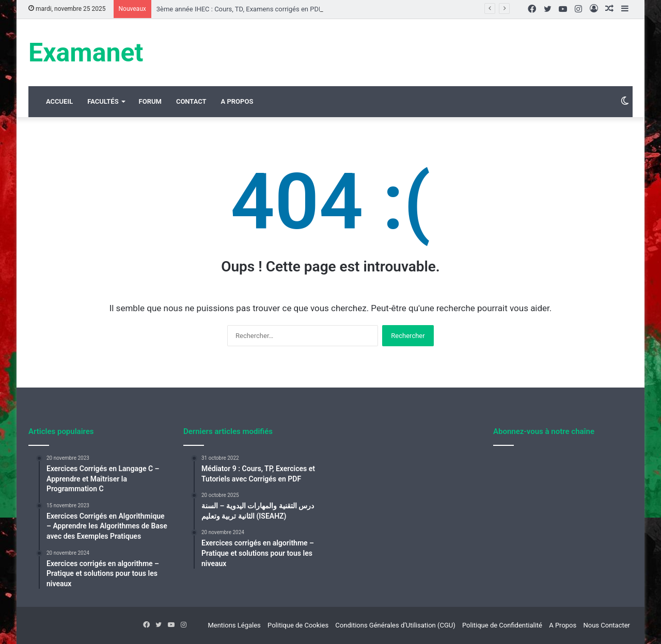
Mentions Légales (234, 625)
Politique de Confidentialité (502, 625)
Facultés (103, 101)
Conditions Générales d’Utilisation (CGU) (395, 625)
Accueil (59, 101)
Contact (191, 101)
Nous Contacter (607, 625)
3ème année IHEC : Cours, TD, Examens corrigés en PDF (239, 9)
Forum (150, 101)
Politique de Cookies (298, 625)
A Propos (237, 101)
